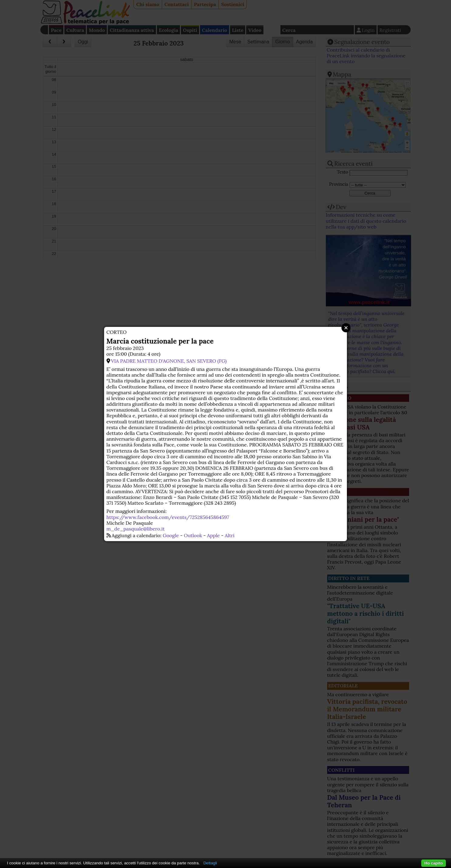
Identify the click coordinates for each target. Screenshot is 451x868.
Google (171, 535)
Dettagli (210, 863)
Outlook (193, 535)
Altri (230, 535)
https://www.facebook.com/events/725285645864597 (168, 517)
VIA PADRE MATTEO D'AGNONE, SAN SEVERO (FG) (169, 361)
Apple (213, 535)
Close (346, 328)
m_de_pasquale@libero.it (136, 529)
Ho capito (434, 863)
